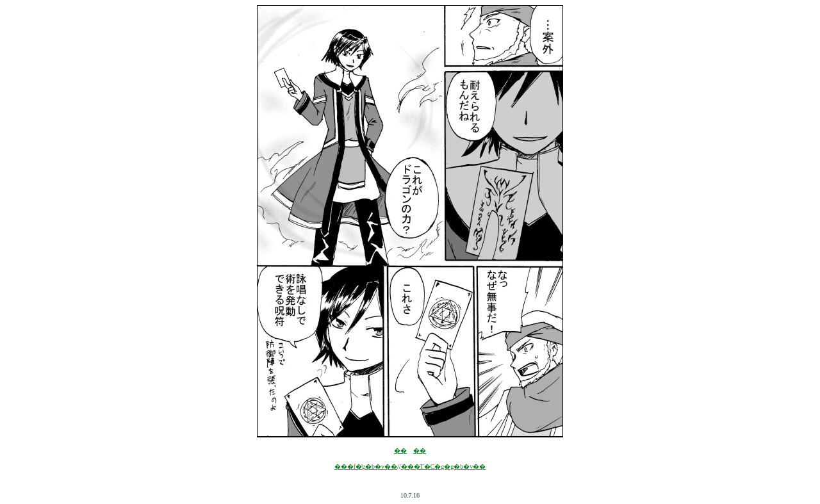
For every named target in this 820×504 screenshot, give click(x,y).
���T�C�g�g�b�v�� (444, 467)
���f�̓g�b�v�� (366, 467)
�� (400, 451)
